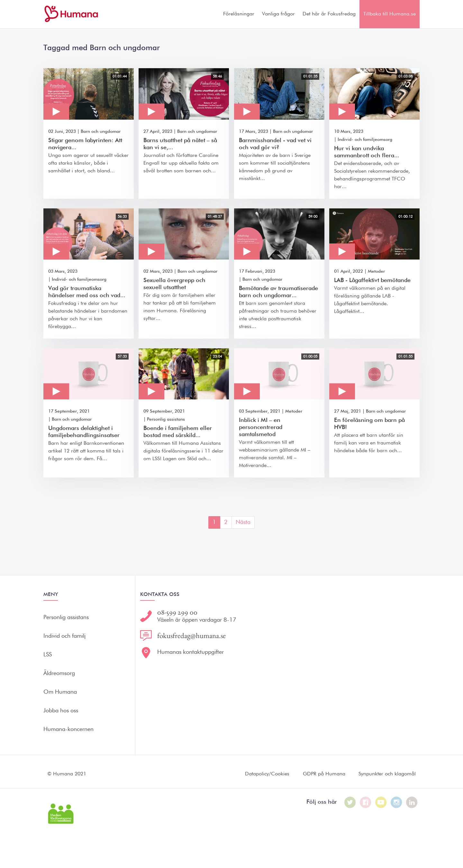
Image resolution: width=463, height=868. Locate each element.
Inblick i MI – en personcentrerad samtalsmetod (261, 427)
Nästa (243, 522)
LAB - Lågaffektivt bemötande (372, 280)
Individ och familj (64, 636)
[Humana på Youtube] (381, 802)
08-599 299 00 (177, 612)
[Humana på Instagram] (396, 802)
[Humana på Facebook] (366, 802)
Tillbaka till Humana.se (390, 14)
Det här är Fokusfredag (329, 14)
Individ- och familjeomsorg (365, 140)
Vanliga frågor (278, 14)
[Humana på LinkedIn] (412, 802)
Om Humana (60, 692)
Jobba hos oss (61, 711)
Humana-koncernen (68, 729)
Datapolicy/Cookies (267, 774)
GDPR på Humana (324, 774)
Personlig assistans (166, 419)
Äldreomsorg (59, 673)
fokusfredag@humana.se (191, 636)
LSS (48, 655)
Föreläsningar (239, 14)
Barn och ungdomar (101, 132)
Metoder (376, 271)
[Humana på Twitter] (350, 802)
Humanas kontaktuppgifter (191, 652)
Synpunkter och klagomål (387, 774)
